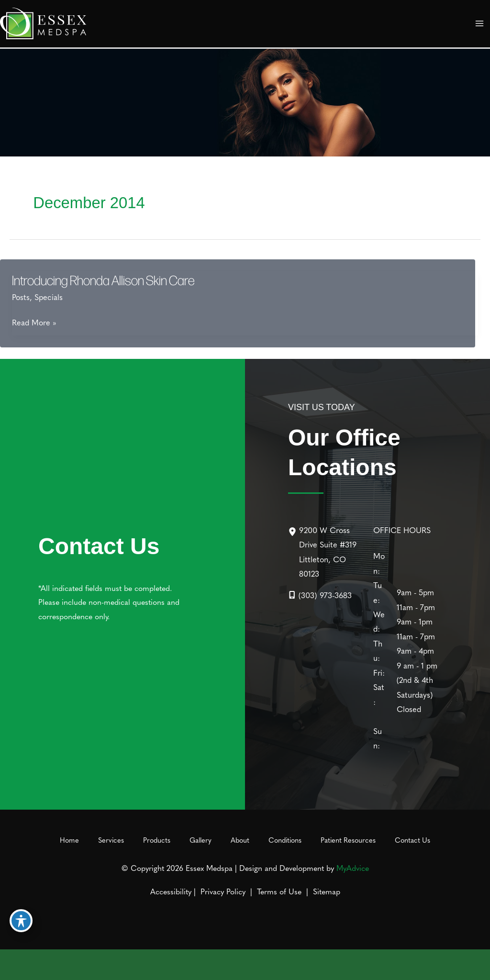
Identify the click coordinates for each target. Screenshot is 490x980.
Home (69, 840)
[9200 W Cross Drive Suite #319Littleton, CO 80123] (325, 552)
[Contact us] (450, 965)
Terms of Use (279, 891)
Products (157, 840)
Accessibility (171, 891)
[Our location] (477, 965)
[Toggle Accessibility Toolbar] (21, 921)
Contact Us (412, 840)
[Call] (320, 595)
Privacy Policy (223, 891)
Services (111, 840)
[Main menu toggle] (479, 24)
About (240, 840)
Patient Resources (348, 840)
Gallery (200, 840)
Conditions (285, 840)
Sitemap (325, 891)
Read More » (34, 322)
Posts (21, 297)
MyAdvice (353, 868)
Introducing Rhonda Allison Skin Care (103, 280)
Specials (49, 297)
